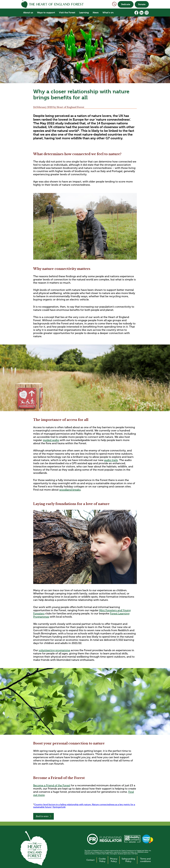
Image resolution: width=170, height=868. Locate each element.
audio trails (111, 460)
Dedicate (126, 4)
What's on (108, 13)
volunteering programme (54, 650)
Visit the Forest (67, 13)
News (96, 13)
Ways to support (46, 13)
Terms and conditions (145, 860)
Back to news (42, 816)
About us (28, 13)
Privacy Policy (114, 860)
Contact (91, 860)
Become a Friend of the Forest (52, 785)
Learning (84, 13)
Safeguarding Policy (128, 860)
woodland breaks (70, 490)
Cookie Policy (102, 860)
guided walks (51, 440)
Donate (142, 4)
